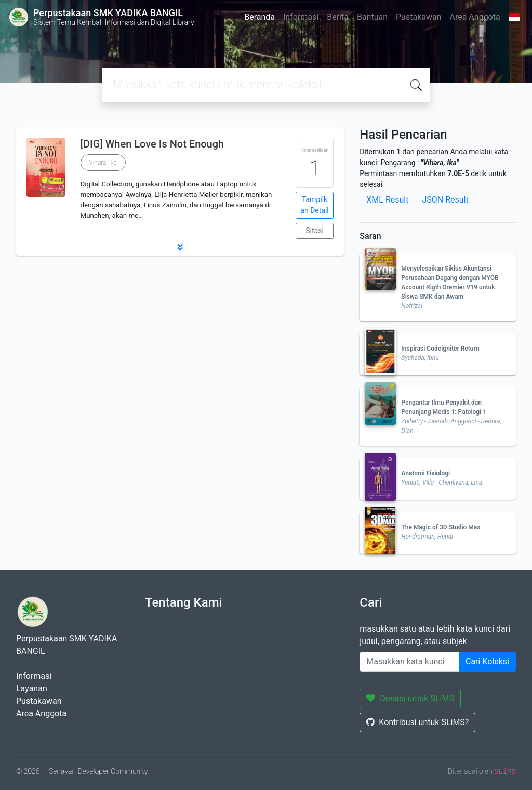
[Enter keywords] (409, 662)
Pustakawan (418, 17)
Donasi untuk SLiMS (410, 698)
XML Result (387, 200)
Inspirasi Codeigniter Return (440, 349)
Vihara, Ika (103, 163)
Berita (338, 17)
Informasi (301, 17)
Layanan (32, 688)
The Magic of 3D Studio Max (441, 527)
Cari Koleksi (487, 661)
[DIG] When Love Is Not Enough (152, 144)
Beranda (260, 17)
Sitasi (315, 231)
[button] (180, 247)
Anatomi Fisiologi (425, 473)
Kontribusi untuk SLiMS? (417, 722)
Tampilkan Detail (314, 205)
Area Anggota (475, 17)
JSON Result (445, 200)
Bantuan (372, 17)
